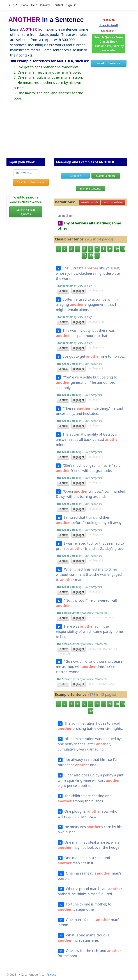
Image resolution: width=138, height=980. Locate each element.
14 (98, 255)
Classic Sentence (106, 176)
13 (91, 255)
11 (124, 249)
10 (117, 249)
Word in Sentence (109, 63)
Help (34, 5)
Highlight (78, 291)
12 (85, 255)
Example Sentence (91, 189)
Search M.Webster (113, 202)
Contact (58, 5)
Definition (75, 176)
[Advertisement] (69, 132)
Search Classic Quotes (26, 212)
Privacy (45, 5)
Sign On (71, 5)
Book (25, 5)
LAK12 (12, 5)
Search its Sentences (31, 182)
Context (63, 291)
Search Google (90, 202)
